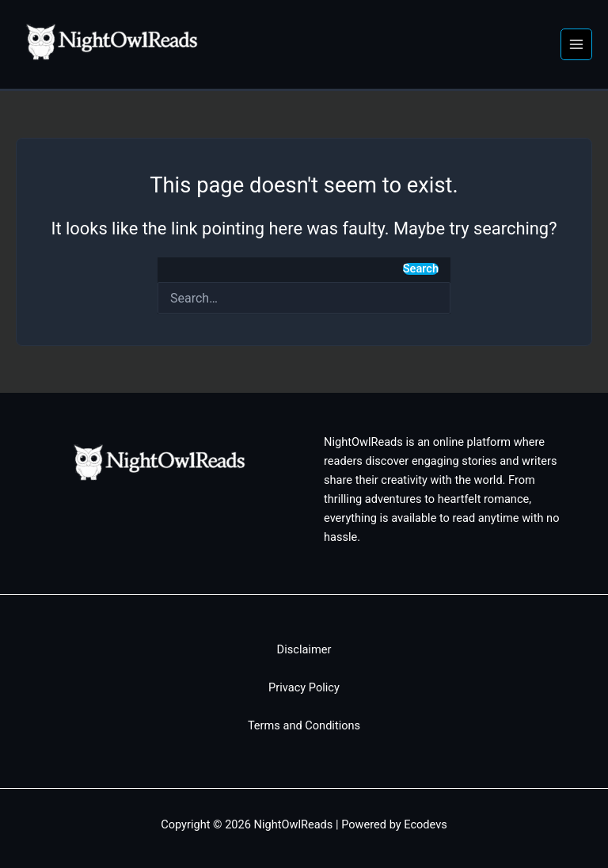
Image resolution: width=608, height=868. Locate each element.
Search (421, 269)
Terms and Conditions (304, 725)
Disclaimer (304, 649)
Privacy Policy (304, 687)
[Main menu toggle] (576, 44)
